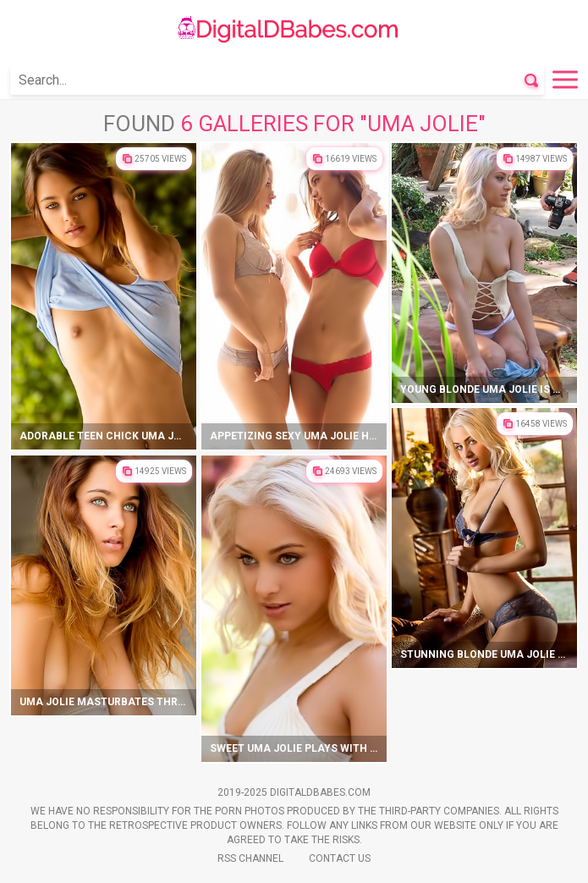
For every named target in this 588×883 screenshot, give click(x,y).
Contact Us (340, 858)
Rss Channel (250, 858)
